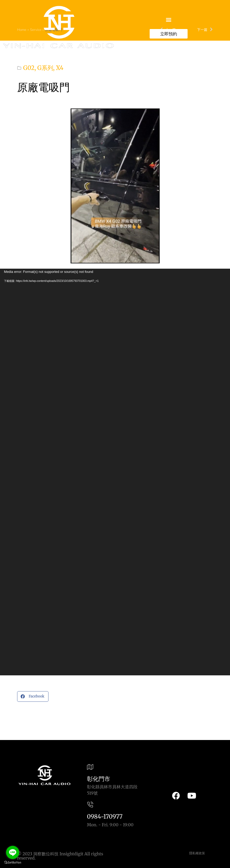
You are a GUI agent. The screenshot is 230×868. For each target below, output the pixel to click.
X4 (60, 68)
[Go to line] (13, 852)
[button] (168, 19)
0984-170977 (105, 817)
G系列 (45, 68)
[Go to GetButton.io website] (13, 863)
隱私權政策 (197, 853)
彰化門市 (99, 779)
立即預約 (169, 34)
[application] (115, 472)
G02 (29, 68)
